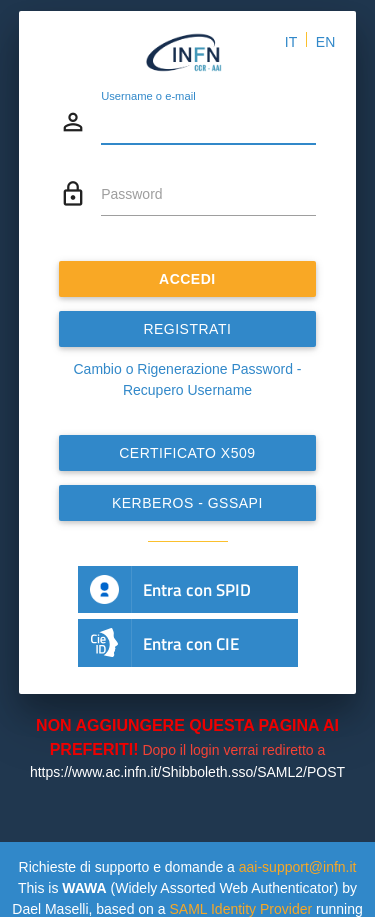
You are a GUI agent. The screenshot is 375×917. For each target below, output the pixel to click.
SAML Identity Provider (240, 909)
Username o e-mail (148, 96)
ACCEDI (187, 279)
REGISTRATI (188, 329)
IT (291, 42)
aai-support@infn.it (298, 867)
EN (325, 42)
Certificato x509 (187, 453)
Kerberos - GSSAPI (187, 503)
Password (131, 194)
